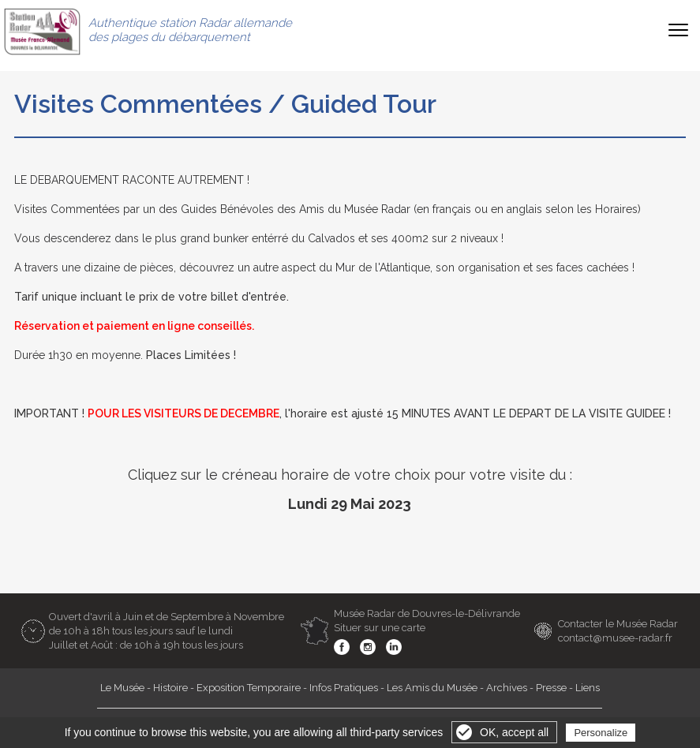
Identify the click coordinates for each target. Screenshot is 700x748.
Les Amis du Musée (432, 688)
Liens (588, 688)
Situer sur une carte (380, 628)
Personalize (601, 733)
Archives (507, 688)
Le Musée (122, 688)
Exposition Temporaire (249, 688)
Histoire (170, 688)
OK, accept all (514, 732)
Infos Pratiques (344, 688)
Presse (551, 688)
